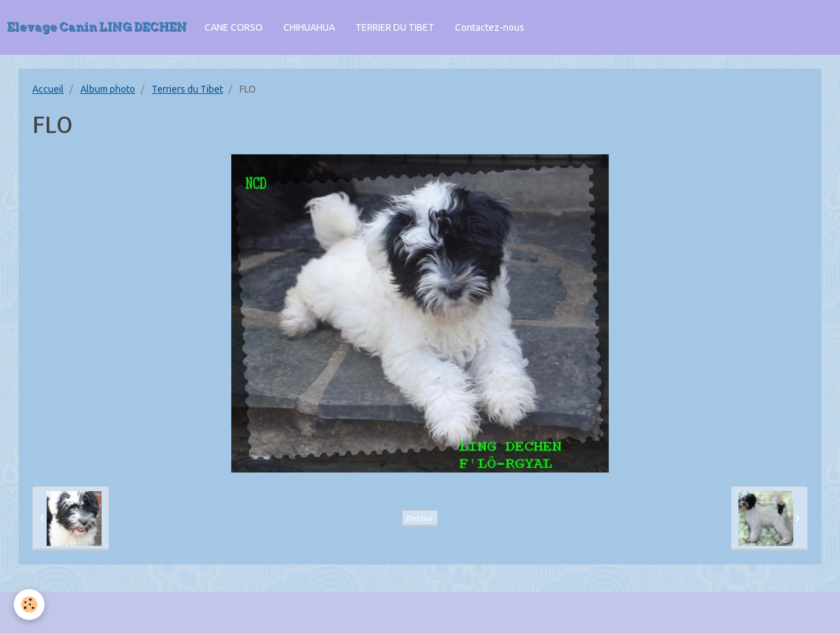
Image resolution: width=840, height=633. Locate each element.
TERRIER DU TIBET (395, 27)
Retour (420, 518)
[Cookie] (29, 605)
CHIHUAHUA (309, 27)
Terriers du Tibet (187, 89)
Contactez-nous (490, 27)
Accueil (48, 89)
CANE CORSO (234, 27)
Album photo (108, 89)
